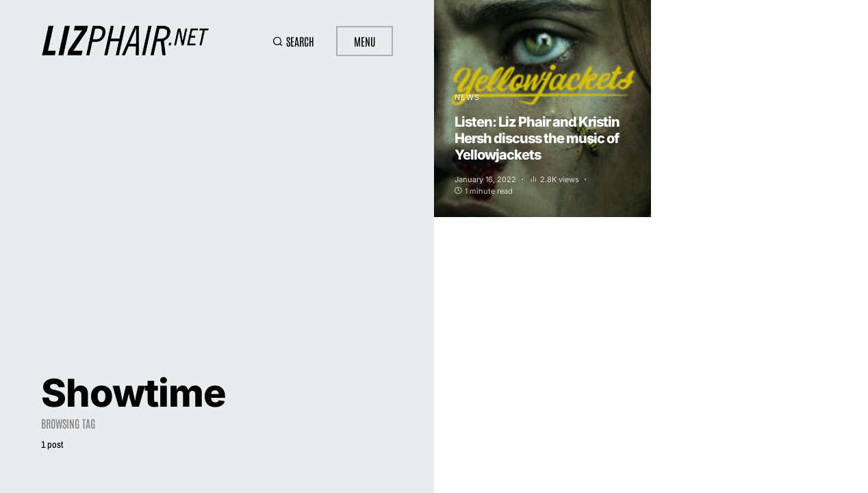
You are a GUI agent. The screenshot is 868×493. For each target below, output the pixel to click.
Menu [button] (365, 41)
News (467, 97)
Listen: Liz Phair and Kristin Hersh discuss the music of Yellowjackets (537, 138)
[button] (293, 41)
